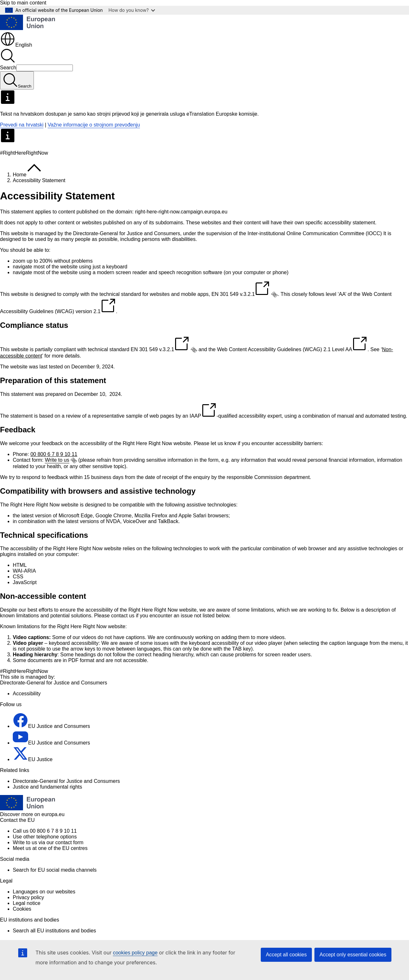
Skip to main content (23, 3)
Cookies (22, 909)
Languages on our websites (44, 892)
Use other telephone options (45, 837)
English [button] (16, 45)
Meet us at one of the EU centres (50, 848)
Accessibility (27, 694)
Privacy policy (28, 897)
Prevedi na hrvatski (22, 125)
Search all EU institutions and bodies (54, 931)
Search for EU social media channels (55, 870)
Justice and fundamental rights (47, 787)
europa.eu (53, 814)
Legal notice (27, 903)
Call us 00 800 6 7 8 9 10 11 (45, 831)
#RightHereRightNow (24, 671)
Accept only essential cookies (353, 955)
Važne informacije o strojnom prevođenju (94, 125)
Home (20, 175)
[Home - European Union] (27, 28)
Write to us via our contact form (48, 842)
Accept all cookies (286, 955)
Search (8, 68)
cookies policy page (135, 953)
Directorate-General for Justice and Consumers (66, 781)
